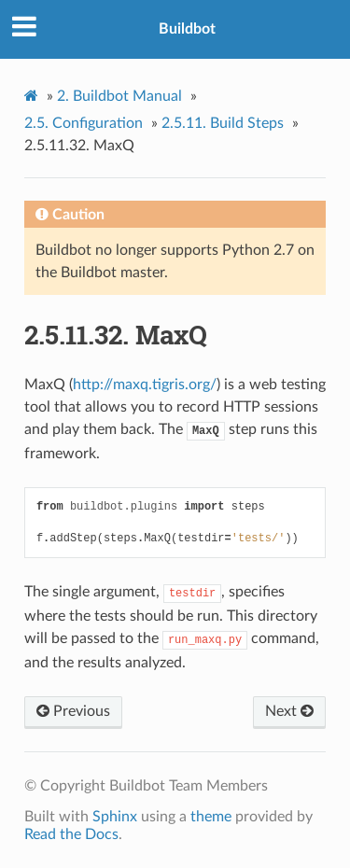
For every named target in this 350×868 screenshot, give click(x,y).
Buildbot (187, 29)
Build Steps (223, 123)
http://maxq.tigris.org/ (145, 385)
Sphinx (115, 817)
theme (211, 817)
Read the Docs (71, 834)
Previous (73, 711)
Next (289, 711)
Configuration (84, 123)
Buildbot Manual (119, 96)
